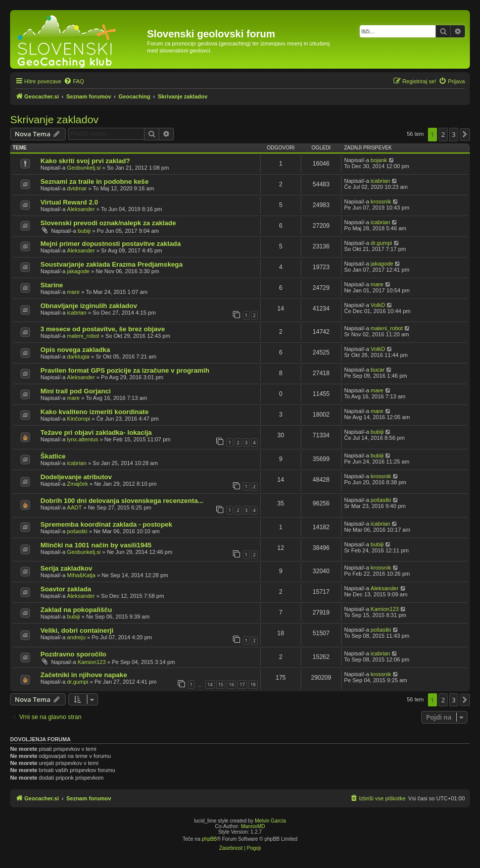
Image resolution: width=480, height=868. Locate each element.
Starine (52, 285)
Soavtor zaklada (66, 589)
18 (253, 684)
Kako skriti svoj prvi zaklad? (85, 161)
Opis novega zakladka (75, 350)
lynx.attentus (83, 439)
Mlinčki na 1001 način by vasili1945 (96, 545)
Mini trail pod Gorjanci (76, 391)
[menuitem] (74, 81)
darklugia (79, 356)
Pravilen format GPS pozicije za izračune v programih (125, 370)
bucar (378, 370)
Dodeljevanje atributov (76, 477)
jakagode (79, 271)
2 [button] (443, 134)
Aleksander (81, 209)
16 (231, 684)
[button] (465, 134)
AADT (75, 507)
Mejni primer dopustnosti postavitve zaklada (111, 244)
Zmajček (78, 484)
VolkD (378, 305)
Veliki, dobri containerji (77, 630)
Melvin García (270, 821)
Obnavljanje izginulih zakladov (89, 306)
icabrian (381, 181)
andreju (77, 637)
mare (74, 292)
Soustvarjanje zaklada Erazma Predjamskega (111, 264)
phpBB (209, 839)
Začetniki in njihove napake (84, 675)
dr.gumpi (381, 243)
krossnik (381, 201)
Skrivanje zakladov (54, 119)
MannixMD (253, 826)
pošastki (381, 500)
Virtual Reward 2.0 (69, 202)
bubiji (84, 231)
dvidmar (77, 188)
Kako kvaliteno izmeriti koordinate (94, 412)
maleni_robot (83, 336)
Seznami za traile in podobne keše (94, 182)
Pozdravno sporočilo (73, 654)
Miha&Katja (81, 575)
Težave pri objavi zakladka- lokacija (96, 432)
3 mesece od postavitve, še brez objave (103, 329)
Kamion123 (385, 609)
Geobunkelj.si (84, 168)
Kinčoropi (79, 419)
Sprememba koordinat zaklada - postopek (106, 524)
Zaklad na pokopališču (76, 610)
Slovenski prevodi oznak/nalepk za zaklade (108, 223)
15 (221, 684)
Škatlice (53, 456)
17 (242, 684)
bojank (379, 160)
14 (210, 684)
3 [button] (453, 134)
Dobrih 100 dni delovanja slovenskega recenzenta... (122, 501)
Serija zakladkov (66, 568)
